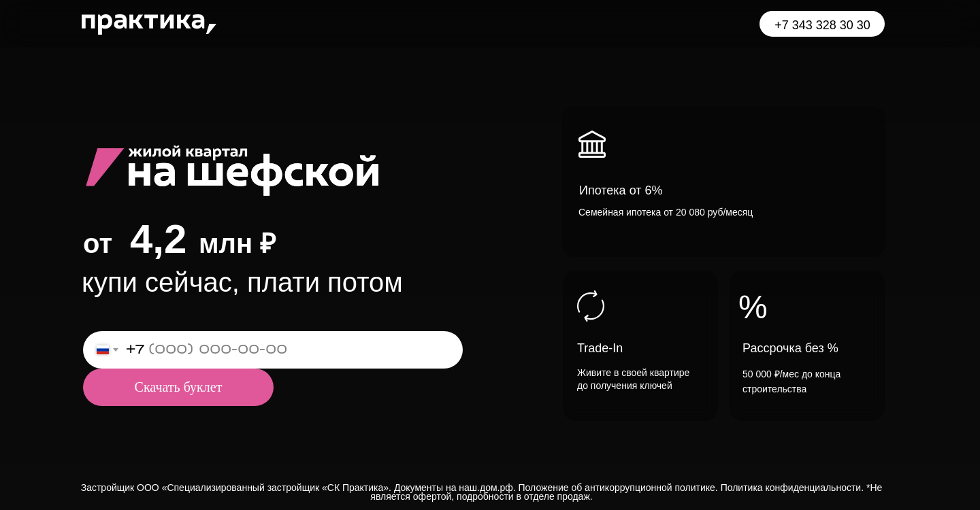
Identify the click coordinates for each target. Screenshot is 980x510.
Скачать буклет (179, 387)
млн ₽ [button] (237, 243)
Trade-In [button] (600, 348)
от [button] (98, 243)
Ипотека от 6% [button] (621, 190)
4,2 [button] (158, 239)
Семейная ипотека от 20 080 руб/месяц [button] (666, 212)
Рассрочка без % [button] (790, 348)
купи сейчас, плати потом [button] (242, 282)
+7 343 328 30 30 (822, 25)
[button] (724, 182)
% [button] (753, 307)
